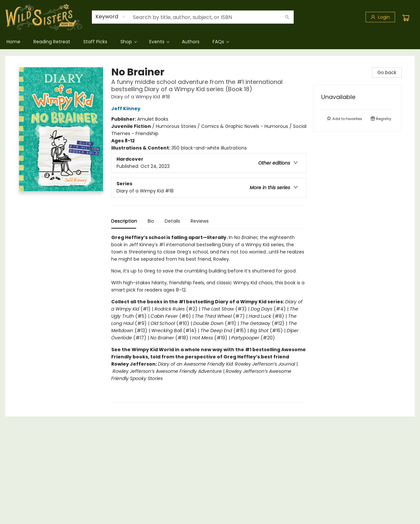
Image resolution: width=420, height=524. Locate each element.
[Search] (287, 17)
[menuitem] (13, 42)
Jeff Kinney (127, 109)
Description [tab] (124, 221)
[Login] (380, 17)
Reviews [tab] (200, 221)
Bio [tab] (151, 221)
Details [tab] (172, 221)
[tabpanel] (209, 318)
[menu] (210, 42)
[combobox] (111, 17)
